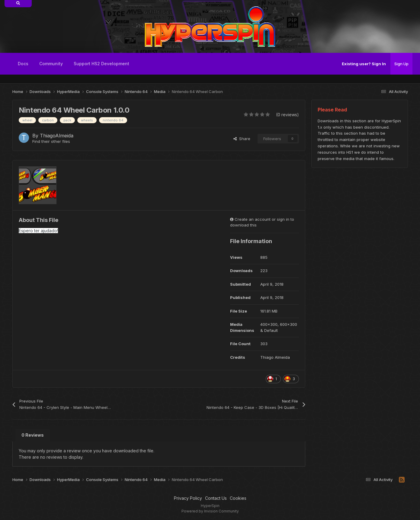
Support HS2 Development (101, 64)
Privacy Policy (188, 498)
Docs (23, 64)
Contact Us (216, 498)
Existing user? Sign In (364, 64)
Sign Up (401, 64)
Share (242, 139)
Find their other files (51, 141)
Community (51, 64)
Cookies (238, 498)
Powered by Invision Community (210, 511)
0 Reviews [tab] (33, 435)
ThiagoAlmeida (57, 136)
